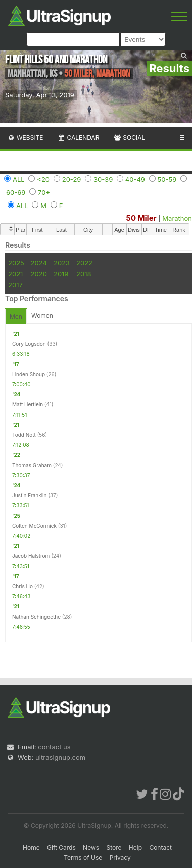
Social (129, 138)
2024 (39, 263)
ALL (19, 179)
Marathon (177, 218)
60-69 (16, 192)
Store (114, 848)
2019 (61, 274)
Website (25, 138)
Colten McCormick (34, 526)
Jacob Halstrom (31, 556)
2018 (84, 274)
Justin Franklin (29, 495)
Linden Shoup (29, 374)
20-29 (72, 179)
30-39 (103, 179)
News (91, 848)
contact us (54, 747)
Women (42, 315)
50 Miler (141, 218)
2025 (16, 263)
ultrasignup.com (60, 757)
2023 (62, 263)
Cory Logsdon (29, 344)
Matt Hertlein (28, 404)
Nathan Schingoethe (36, 617)
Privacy (120, 858)
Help (135, 848)
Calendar (79, 138)
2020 (39, 274)
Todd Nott (24, 435)
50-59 (167, 179)
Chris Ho (22, 586)
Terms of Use (83, 858)
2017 (15, 285)
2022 (84, 263)
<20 (43, 179)
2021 (15, 274)
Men (16, 316)
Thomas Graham (32, 465)
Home (31, 848)
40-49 (135, 179)
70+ (44, 192)
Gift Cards (61, 848)
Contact (160, 848)
